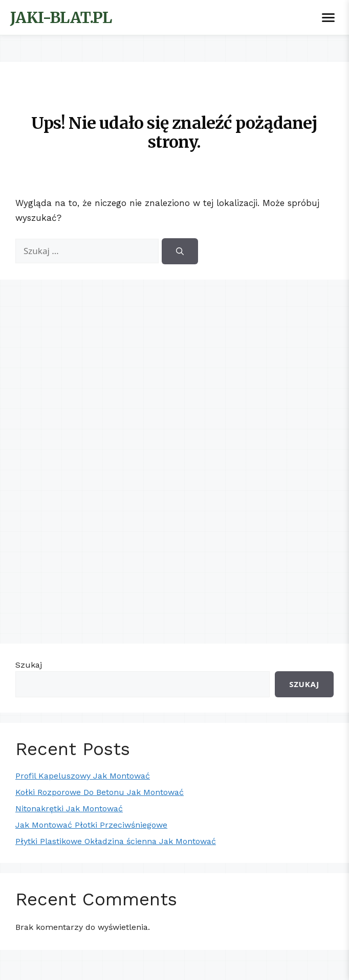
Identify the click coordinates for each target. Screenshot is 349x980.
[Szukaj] (180, 251)
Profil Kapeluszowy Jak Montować (83, 776)
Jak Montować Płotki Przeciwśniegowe (91, 825)
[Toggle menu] (328, 18)
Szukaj (29, 665)
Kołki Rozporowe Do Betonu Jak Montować (100, 792)
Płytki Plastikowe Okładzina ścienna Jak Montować (116, 841)
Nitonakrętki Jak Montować (69, 808)
